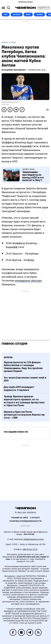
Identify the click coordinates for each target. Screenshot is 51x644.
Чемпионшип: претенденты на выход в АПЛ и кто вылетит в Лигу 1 (33, 176)
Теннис (39, 15)
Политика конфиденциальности (26, 521)
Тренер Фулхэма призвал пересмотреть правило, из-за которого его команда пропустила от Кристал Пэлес (24, 401)
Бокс (28, 15)
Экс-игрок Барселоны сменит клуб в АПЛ (25, 379)
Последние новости (16, 432)
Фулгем (8, 357)
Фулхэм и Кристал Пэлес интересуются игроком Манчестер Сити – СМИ (24, 415)
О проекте (35, 518)
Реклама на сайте (20, 518)
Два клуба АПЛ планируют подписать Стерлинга (19, 389)
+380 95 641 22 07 (30, 549)
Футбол (17, 15)
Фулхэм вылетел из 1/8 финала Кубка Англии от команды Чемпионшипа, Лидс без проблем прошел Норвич (23, 367)
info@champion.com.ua (33, 539)
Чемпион (5, 43)
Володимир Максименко (14, 70)
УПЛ (6, 15)
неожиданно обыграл (28, 281)
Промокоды (26, 526)
